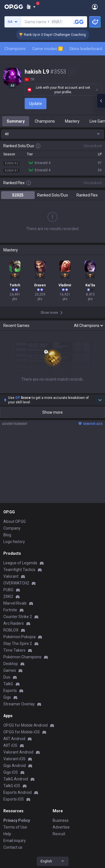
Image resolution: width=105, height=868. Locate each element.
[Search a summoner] (79, 22)
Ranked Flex (87, 195)
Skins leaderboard (86, 49)
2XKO (8, 596)
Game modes (47, 49)
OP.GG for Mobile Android (25, 725)
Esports (10, 691)
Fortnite (10, 610)
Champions (15, 49)
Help (7, 834)
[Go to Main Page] (14, 7)
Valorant (11, 576)
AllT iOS (10, 745)
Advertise (61, 827)
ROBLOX (11, 630)
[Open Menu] (95, 7)
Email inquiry (15, 841)
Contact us (13, 847)
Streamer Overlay (19, 704)
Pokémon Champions (22, 657)
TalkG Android (16, 779)
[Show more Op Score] (100, 400)
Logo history (14, 542)
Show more (53, 412)
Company (12, 528)
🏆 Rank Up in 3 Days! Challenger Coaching (57, 35)
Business (61, 820)
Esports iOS (14, 799)
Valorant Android (18, 752)
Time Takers (14, 650)
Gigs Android (15, 766)
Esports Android (17, 792)
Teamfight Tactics (19, 570)
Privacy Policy (17, 820)
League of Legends (20, 563)
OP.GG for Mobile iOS (22, 732)
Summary (16, 121)
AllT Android (14, 739)
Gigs (7, 697)
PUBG (8, 590)
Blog (7, 535)
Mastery (72, 121)
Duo (7, 677)
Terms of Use (15, 827)
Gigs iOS (11, 772)
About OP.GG (15, 521)
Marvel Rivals (15, 603)
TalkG (8, 684)
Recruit (59, 834)
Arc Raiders (14, 623)
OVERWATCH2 (16, 583)
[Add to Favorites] (72, 72)
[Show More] (31, 7)
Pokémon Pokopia (19, 637)
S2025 (18, 195)
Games (10, 670)
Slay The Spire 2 (18, 644)
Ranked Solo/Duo (53, 195)
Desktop (11, 664)
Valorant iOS (14, 759)
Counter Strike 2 (18, 617)
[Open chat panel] (101, 101)
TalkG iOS (12, 786)
